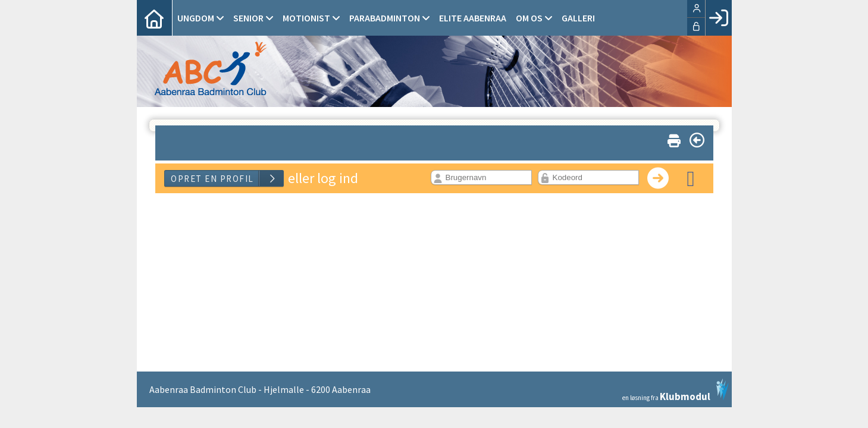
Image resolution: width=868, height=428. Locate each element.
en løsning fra (676, 390)
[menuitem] (155, 18)
